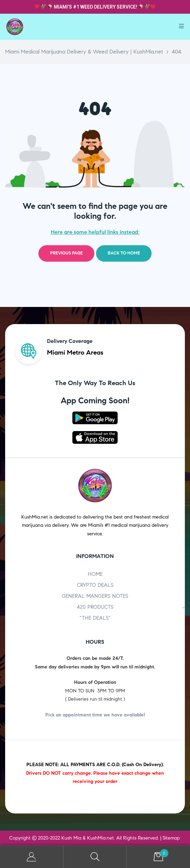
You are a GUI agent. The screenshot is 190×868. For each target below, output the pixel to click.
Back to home (124, 253)
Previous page (66, 253)
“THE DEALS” (95, 618)
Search (95, 857)
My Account (32, 857)
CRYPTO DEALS (95, 585)
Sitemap (171, 838)
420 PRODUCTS (131, 607)
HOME (95, 574)
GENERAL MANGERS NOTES (95, 596)
